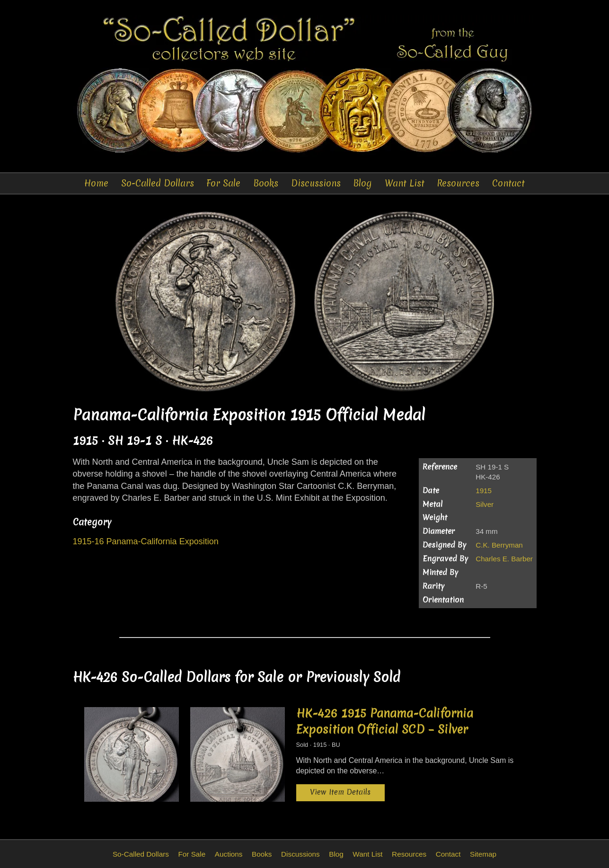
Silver (485, 504)
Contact (508, 183)
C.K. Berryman (499, 545)
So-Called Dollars (158, 183)
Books (266, 183)
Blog (362, 183)
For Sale (223, 183)
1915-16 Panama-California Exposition (146, 541)
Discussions (316, 183)
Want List (405, 183)
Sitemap (483, 854)
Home (96, 183)
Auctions (229, 854)
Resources (458, 183)
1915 (484, 491)
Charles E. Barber (504, 559)
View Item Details (340, 792)
